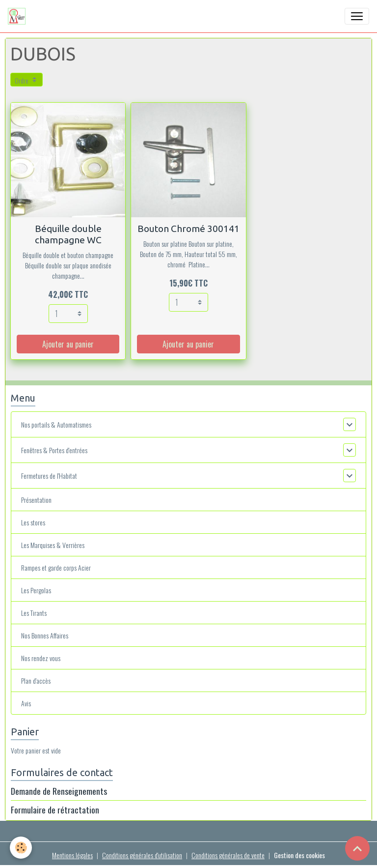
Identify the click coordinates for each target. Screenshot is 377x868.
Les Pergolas (36, 590)
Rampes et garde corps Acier (56, 567)
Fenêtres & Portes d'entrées (54, 450)
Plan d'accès (36, 680)
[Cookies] (21, 848)
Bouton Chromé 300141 (188, 229)
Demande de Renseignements (59, 791)
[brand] (19, 16)
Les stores (33, 522)
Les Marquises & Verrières (53, 545)
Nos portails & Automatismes (56, 424)
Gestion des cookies (299, 855)
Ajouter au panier (68, 344)
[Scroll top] (357, 848)
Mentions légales (72, 855)
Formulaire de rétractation (55, 810)
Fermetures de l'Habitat (49, 476)
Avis (26, 703)
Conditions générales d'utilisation (142, 855)
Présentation (36, 500)
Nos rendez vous (41, 658)
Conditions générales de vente (228, 855)
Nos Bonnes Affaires (45, 635)
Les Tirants (34, 613)
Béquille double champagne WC (68, 234)
